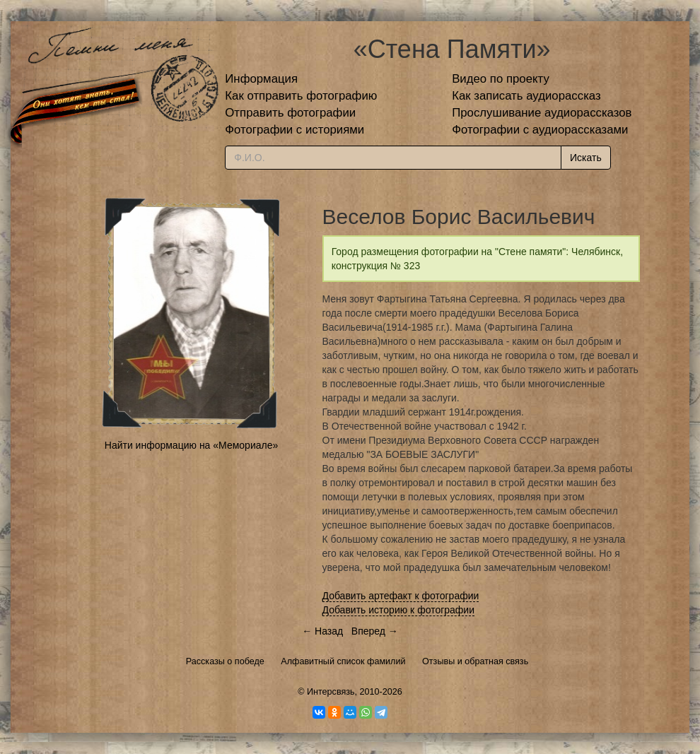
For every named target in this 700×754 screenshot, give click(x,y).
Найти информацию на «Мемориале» (191, 445)
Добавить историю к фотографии (399, 610)
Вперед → (375, 631)
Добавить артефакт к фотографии (401, 596)
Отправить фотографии (290, 113)
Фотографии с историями (294, 130)
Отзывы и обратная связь (475, 661)
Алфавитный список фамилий (343, 661)
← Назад (322, 631)
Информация (261, 79)
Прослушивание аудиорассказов (542, 113)
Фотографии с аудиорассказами (540, 130)
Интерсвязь (331, 692)
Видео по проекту (501, 79)
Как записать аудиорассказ (526, 96)
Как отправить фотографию (301, 96)
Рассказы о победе (225, 661)
